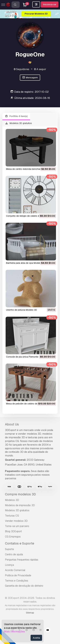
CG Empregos (13, 537)
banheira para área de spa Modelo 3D (25, 263)
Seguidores (22, 69)
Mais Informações (14, 632)
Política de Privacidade (18, 575)
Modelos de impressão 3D (20, 505)
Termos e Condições (17, 581)
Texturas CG (12, 516)
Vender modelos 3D (16, 521)
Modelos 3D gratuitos (18, 123)
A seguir (40, 69)
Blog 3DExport (13, 531)
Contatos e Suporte (20, 543)
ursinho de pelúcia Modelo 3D (22, 310)
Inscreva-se (50, 4)
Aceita (36, 638)
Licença (9, 565)
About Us (12, 424)
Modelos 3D (12, 500)
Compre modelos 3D (20, 494)
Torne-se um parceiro (17, 526)
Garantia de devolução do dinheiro (24, 586)
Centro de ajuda (14, 554)
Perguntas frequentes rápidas (22, 560)
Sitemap (30, 613)
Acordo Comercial (15, 570)
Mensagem (30, 78)
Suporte (9, 549)
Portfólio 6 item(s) (16, 116)
